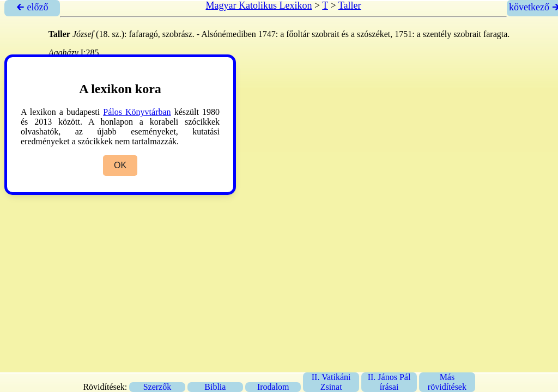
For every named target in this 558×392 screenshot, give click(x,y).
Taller (350, 5)
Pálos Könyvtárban (137, 112)
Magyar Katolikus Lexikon (259, 5)
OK (120, 165)
